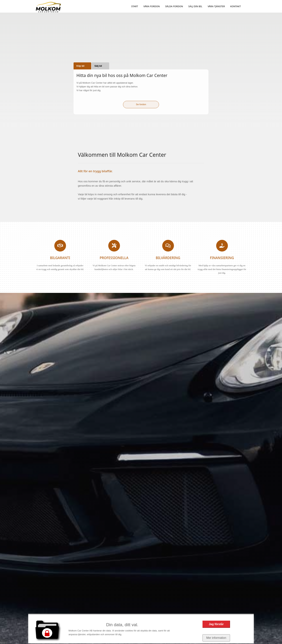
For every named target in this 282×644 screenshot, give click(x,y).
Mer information (216, 638)
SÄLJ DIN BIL (195, 6)
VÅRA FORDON (152, 6)
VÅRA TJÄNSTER (216, 6)
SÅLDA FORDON (174, 6)
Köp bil (80, 66)
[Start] (48, 7)
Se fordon (141, 104)
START (135, 6)
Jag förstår (216, 624)
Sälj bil (98, 66)
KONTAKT (236, 6)
